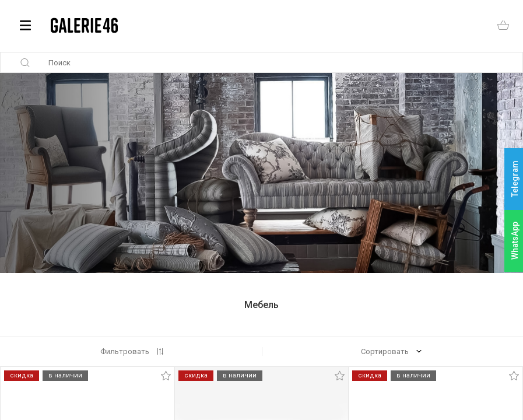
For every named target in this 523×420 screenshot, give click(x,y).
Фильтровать (125, 351)
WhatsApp (515, 241)
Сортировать (385, 351)
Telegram (515, 179)
